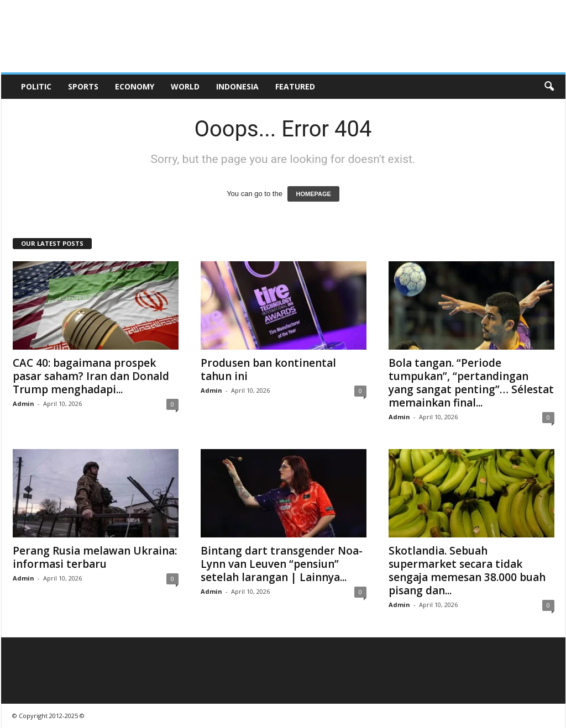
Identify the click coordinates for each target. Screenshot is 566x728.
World (185, 86)
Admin (23, 403)
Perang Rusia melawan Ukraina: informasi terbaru (95, 557)
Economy (135, 86)
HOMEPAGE (313, 194)
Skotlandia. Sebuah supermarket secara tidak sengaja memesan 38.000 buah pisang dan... (467, 571)
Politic (36, 86)
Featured (295, 86)
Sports (83, 86)
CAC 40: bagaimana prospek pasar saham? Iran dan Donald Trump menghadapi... (91, 376)
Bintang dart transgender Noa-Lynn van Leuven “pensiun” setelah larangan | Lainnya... (282, 564)
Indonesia (237, 86)
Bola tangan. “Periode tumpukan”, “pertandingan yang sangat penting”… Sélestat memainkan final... (471, 383)
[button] (549, 87)
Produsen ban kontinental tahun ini (268, 370)
